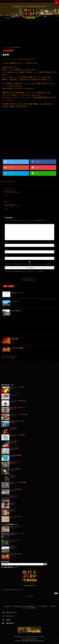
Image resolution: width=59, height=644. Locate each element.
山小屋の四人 (14, 428)
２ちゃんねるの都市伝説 (31, 608)
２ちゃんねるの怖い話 (9, 182)
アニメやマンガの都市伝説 (41, 606)
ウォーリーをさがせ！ (16, 517)
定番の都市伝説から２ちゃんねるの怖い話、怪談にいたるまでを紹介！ (29, 637)
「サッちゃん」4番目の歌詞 (18, 401)
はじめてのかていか (16, 526)
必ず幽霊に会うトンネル (17, 533)
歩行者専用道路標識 (16, 455)
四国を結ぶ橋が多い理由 (17, 421)
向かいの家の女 (16, 311)
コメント (7, 223)
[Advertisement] (29, 34)
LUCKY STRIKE (14, 448)
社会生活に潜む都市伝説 (28, 606)
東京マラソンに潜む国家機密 (18, 482)
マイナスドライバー (16, 540)
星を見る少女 (14, 496)
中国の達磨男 (14, 442)
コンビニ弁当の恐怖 (16, 489)
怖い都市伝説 (7, 606)
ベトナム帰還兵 (11, 358)
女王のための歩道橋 (17, 348)
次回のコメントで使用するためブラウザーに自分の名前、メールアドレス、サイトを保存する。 (29, 264)
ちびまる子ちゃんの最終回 (17, 435)
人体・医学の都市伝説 (16, 606)
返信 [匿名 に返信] (6, 209)
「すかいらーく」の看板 (17, 387)
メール (6, 249)
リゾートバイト (16, 302)
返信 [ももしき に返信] (6, 195)
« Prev (24, 279)
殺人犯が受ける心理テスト (17, 407)
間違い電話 (15, 339)
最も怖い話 (13, 476)
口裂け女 (12, 510)
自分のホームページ (17, 293)
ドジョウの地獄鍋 (15, 469)
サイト (6, 255)
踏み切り (12, 503)
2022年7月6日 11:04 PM (10, 205)
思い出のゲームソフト (13, 356)
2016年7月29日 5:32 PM (10, 191)
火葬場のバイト (14, 547)
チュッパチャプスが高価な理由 (19, 414)
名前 (6, 242)
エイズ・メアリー (15, 394)
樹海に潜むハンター (16, 462)
